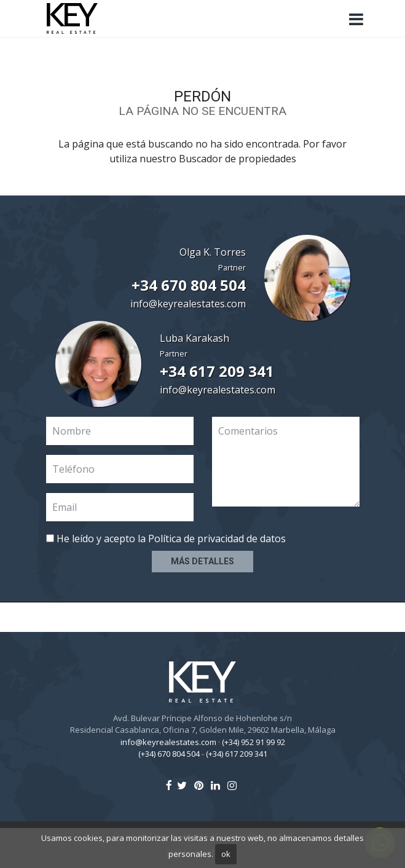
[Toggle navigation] (356, 20)
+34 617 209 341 (217, 371)
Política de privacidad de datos (217, 539)
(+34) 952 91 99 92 (254, 742)
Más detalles (202, 561)
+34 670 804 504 (189, 285)
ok (226, 854)
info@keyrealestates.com (188, 304)
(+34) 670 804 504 (169, 754)
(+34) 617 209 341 (237, 754)
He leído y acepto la (166, 539)
